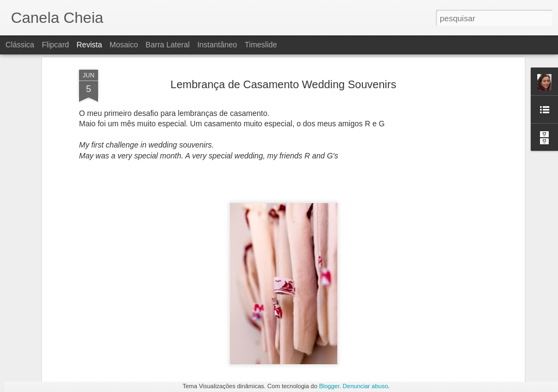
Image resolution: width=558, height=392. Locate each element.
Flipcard (56, 45)
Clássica (20, 45)
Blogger (329, 386)
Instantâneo (217, 45)
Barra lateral (168, 45)
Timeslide (261, 45)
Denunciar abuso (365, 386)
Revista (89, 45)
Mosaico (124, 45)
